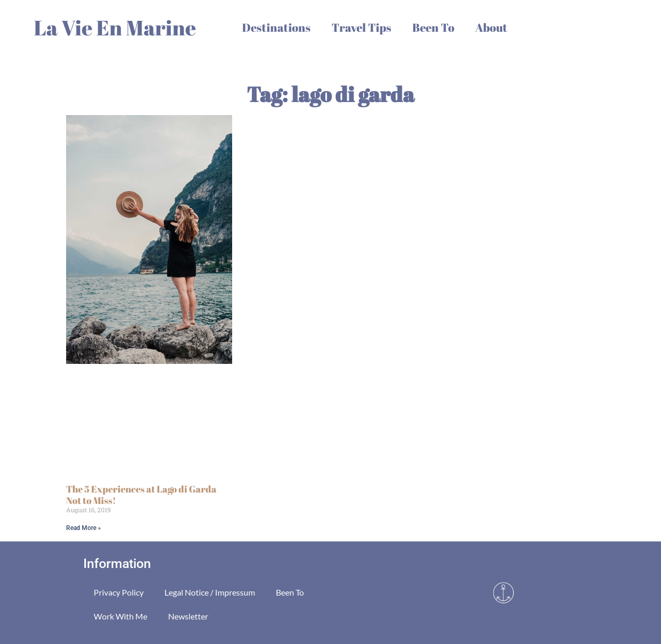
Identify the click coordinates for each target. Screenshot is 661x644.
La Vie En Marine (115, 28)
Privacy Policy (119, 592)
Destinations (276, 27)
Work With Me (120, 616)
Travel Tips (361, 27)
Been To (433, 27)
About (491, 27)
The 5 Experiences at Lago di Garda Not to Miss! (141, 495)
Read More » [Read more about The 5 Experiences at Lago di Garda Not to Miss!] (84, 528)
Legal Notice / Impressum (210, 592)
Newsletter (188, 616)
